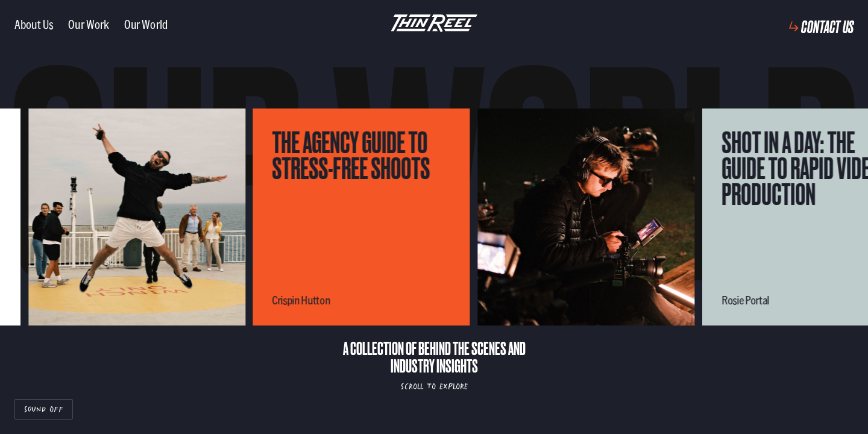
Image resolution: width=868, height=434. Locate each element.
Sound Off (44, 409)
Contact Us (827, 26)
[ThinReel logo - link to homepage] (434, 24)
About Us (34, 24)
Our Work (89, 24)
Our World (146, 24)
